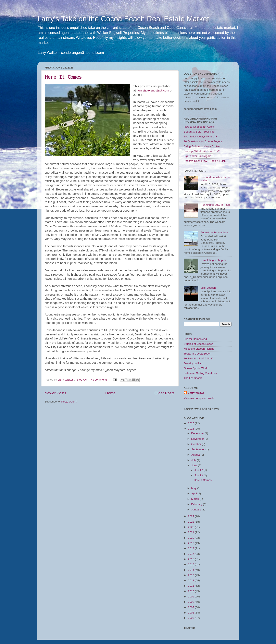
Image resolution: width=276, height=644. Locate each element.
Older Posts (165, 393)
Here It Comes (63, 77)
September (198, 449)
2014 (191, 570)
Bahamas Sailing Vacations (200, 373)
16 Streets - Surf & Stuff (198, 358)
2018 (191, 548)
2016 (191, 559)
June (195, 465)
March (195, 499)
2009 (191, 597)
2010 (191, 591)
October (197, 444)
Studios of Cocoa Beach (198, 344)
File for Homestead (195, 339)
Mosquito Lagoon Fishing (199, 349)
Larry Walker (196, 393)
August (196, 455)
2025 (191, 429)
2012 (191, 580)
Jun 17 (199, 470)
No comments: (100, 380)
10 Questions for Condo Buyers (203, 141)
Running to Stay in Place (215, 205)
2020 (191, 538)
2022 (191, 527)
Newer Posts (55, 393)
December (198, 433)
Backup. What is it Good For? (202, 151)
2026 (191, 423)
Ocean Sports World (196, 368)
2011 (191, 586)
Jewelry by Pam (193, 363)
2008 (191, 602)
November (198, 439)
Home (110, 393)
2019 (191, 543)
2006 (191, 613)
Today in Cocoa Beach (197, 354)
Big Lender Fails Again (197, 156)
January (197, 510)
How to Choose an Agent (199, 127)
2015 (191, 564)
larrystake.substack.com (153, 90)
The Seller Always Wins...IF (200, 137)
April (194, 493)
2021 (191, 532)
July (194, 460)
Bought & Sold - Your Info (199, 132)
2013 (191, 575)
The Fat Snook (193, 378)
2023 (191, 522)
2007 (191, 607)
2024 (191, 516)
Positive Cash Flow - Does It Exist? (205, 161)
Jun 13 (199, 475)
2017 (191, 554)
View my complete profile (199, 398)
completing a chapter (213, 260)
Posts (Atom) (69, 402)
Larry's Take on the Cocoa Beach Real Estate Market (123, 19)
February (197, 504)
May (194, 488)
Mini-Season (208, 288)
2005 (191, 618)
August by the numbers (215, 232)
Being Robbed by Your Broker (202, 146)
